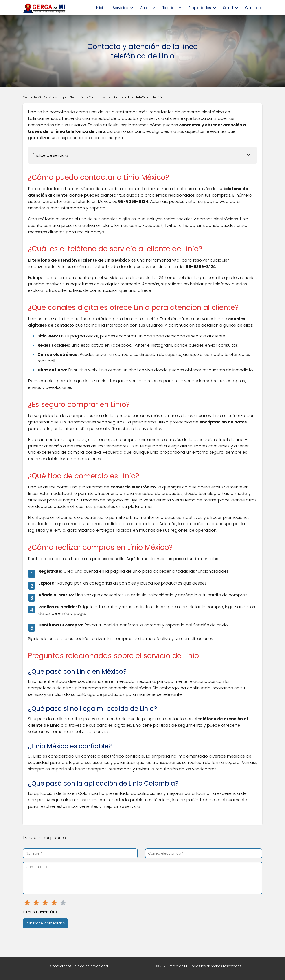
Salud (228, 8)
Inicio (101, 8)
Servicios (121, 8)
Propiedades (200, 8)
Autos (145, 8)
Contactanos (61, 966)
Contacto (254, 8)
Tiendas (169, 8)
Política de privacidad (90, 966)
